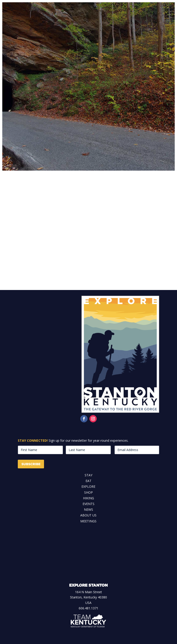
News (88, 509)
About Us (88, 515)
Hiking (88, 498)
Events (88, 504)
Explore (88, 486)
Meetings (88, 521)
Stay (88, 475)
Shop (88, 492)
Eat (88, 481)
